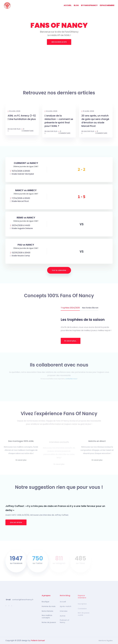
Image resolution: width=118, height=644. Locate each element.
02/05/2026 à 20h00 (20, 253)
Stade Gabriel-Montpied (22, 174)
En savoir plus (14, 130)
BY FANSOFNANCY (89, 5)
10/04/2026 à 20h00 (20, 171)
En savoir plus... (71, 341)
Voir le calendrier (59, 270)
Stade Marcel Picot (19, 201)
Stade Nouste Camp (20, 256)
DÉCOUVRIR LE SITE (59, 42)
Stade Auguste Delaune (21, 228)
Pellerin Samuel (38, 640)
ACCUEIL (68, 5)
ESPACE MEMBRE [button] (107, 5)
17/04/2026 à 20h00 (20, 198)
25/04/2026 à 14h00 (20, 225)
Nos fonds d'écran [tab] (90, 308)
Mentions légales (106, 641)
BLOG (76, 5)
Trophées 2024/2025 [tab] (70, 308)
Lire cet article (16, 522)
